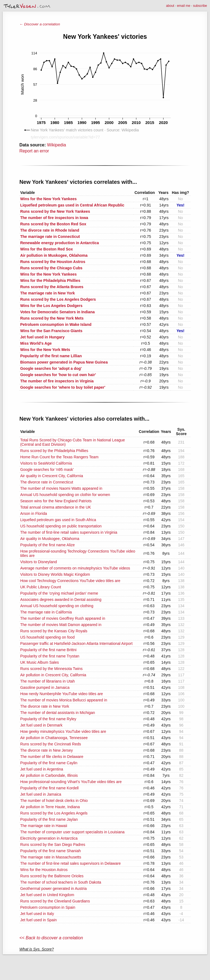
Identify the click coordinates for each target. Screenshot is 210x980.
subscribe (200, 6)
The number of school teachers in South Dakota (61, 882)
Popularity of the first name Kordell (49, 788)
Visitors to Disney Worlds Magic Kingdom (55, 574)
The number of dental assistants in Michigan (58, 713)
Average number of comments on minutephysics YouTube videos (75, 568)
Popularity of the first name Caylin (49, 763)
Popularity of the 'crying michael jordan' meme (59, 593)
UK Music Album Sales (40, 662)
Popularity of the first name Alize (48, 545)
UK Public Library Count (41, 587)
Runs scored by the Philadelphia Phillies (54, 451)
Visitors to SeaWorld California (46, 463)
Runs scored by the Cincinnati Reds (51, 744)
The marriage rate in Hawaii (44, 826)
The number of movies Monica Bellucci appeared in (64, 700)
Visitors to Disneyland (39, 562)
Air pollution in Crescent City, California (53, 675)
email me (184, 6)
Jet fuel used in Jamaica (41, 794)
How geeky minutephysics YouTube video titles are (63, 731)
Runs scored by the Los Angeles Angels (54, 813)
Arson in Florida (34, 513)
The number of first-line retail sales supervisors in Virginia (69, 532)
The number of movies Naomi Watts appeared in (61, 488)
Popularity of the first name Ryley (48, 719)
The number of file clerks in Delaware (52, 757)
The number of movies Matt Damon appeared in (61, 625)
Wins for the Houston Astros (44, 870)
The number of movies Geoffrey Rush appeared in (63, 618)
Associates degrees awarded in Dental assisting (61, 600)
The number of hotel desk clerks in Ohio (54, 801)
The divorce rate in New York (45, 706)
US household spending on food (47, 637)
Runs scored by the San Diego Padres (53, 845)
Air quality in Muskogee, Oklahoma (50, 539)
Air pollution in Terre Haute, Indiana (50, 807)
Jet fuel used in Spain (39, 920)
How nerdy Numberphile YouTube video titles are (62, 694)
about (170, 6)
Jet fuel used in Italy (37, 914)
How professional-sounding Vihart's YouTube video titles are (71, 782)
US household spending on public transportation (61, 526)
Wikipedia (56, 145)
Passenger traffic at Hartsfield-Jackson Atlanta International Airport (76, 644)
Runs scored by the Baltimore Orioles (52, 876)
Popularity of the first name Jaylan (49, 819)
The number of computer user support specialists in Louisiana (72, 832)
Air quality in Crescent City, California (52, 476)
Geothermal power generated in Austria (54, 889)
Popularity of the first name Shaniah (51, 851)
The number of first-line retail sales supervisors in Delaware (70, 863)
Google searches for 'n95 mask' (47, 470)
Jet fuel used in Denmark (41, 725)
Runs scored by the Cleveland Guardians (55, 901)
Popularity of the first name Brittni (48, 650)
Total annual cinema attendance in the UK (56, 507)
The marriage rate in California (46, 612)
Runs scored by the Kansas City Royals (54, 631)
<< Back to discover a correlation (51, 938)
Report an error (34, 151)
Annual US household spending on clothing (57, 606)
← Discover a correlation (40, 24)
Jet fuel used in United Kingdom (47, 895)
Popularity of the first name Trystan (50, 656)
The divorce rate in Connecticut (47, 482)
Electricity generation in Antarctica (49, 838)
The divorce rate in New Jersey (47, 750)
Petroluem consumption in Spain (48, 907)
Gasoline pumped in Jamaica (45, 687)
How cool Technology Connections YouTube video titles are (70, 581)
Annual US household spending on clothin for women (65, 495)
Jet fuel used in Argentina (42, 769)
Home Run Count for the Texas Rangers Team (59, 457)
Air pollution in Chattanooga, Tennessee (54, 738)
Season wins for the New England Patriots (56, 501)
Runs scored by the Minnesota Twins (51, 669)
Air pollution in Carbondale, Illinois (49, 775)
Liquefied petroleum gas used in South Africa (58, 520)
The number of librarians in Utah (48, 681)
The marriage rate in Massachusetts (51, 857)
